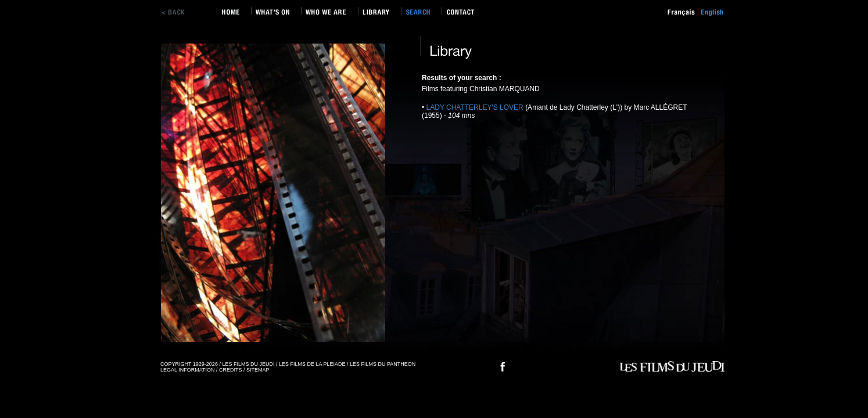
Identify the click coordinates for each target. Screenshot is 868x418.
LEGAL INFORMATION (188, 370)
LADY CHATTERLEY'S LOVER (476, 107)
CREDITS (231, 370)
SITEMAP (258, 370)
